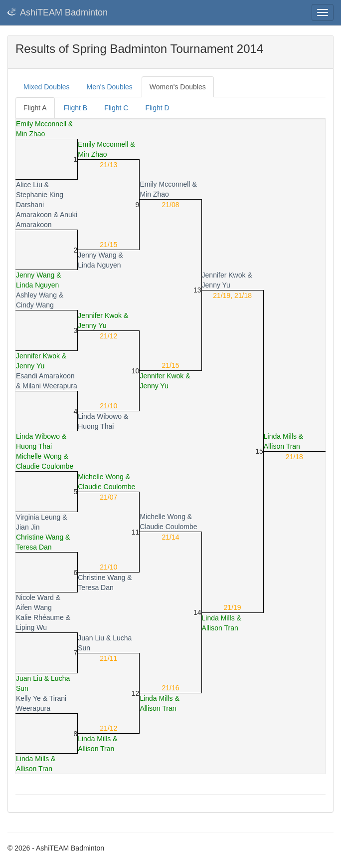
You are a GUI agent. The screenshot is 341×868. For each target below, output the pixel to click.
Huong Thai (96, 426)
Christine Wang (40, 537)
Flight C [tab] (116, 108)
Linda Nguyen (99, 265)
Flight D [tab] (157, 108)
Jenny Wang (97, 255)
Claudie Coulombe (45, 466)
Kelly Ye (28, 698)
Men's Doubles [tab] (110, 87)
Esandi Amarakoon (45, 376)
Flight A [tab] (35, 108)
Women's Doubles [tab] (178, 87)
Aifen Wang (34, 607)
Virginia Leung (38, 517)
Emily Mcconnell (41, 124)
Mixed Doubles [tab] (47, 87)
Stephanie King (40, 195)
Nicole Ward (35, 597)
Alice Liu (29, 185)
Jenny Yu (216, 285)
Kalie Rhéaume (40, 617)
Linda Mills (280, 436)
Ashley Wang (36, 295)
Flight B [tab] (76, 108)
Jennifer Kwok (224, 275)
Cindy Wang (35, 305)
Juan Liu (91, 638)
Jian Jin (28, 527)
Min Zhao (30, 134)
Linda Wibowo (100, 416)
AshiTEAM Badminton (58, 12)
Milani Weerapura (50, 386)
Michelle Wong (39, 456)
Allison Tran (282, 446)
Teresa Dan (34, 547)
